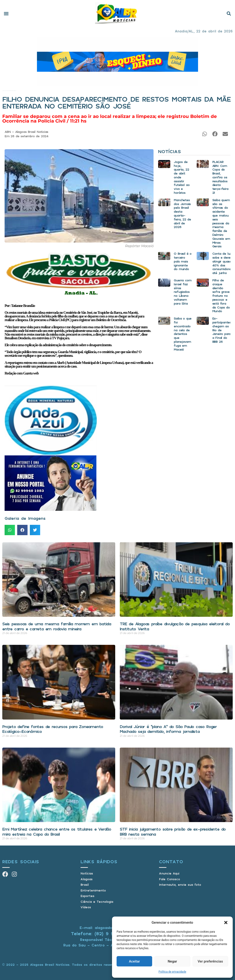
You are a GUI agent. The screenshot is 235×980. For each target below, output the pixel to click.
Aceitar (134, 961)
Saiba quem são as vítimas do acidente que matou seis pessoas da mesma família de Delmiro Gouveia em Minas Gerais (221, 223)
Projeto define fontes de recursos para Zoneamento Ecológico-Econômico (53, 729)
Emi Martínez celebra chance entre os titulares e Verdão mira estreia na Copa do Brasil (57, 831)
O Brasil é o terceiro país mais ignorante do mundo (183, 261)
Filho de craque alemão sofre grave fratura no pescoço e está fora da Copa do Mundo (221, 296)
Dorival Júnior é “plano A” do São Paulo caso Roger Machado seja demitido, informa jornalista (168, 729)
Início (3, 91)
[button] (226, 923)
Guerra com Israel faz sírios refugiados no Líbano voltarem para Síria (182, 292)
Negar (172, 961)
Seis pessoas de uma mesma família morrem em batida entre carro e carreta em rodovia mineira (57, 626)
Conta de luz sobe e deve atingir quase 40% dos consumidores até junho (222, 263)
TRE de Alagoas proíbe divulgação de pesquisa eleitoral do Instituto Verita (175, 626)
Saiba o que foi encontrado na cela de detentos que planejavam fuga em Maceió (183, 334)
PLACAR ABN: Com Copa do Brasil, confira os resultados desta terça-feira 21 (220, 177)
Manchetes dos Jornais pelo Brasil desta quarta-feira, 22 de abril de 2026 (182, 213)
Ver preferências (210, 961)
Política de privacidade (172, 972)
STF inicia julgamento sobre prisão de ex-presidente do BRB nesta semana (173, 831)
